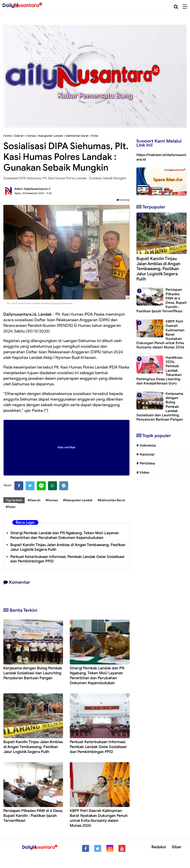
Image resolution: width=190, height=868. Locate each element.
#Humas (52, 500)
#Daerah (34, 500)
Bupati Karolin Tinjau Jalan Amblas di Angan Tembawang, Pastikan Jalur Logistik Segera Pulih (68, 547)
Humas (31, 136)
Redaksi (159, 847)
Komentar (123, 200)
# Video (143, 473)
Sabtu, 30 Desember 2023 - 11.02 (33, 193)
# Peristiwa (146, 463)
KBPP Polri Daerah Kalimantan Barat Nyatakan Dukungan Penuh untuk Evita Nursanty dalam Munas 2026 (99, 818)
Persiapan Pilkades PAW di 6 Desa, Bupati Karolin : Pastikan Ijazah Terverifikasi (33, 816)
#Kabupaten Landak (78, 500)
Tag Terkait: (14, 500)
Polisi (95, 136)
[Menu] (186, 7)
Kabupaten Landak (51, 136)
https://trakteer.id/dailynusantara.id (161, 157)
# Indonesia (146, 445)
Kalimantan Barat (77, 136)
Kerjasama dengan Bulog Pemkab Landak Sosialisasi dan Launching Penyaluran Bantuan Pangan (33, 673)
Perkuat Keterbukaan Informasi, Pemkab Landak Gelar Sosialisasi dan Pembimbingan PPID (67, 559)
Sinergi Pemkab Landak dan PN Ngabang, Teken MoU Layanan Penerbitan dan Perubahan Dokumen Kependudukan (65, 535)
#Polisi (11, 507)
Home (7, 136)
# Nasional (145, 454)
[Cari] (176, 7)
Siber (177, 847)
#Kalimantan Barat (111, 500)
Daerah (19, 136)
